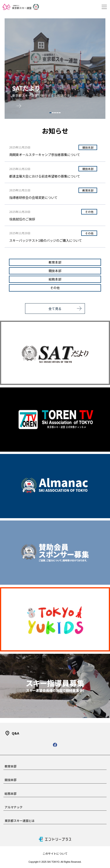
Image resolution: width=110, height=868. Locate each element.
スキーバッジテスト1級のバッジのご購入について (46, 240)
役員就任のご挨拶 (22, 219)
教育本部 (88, 190)
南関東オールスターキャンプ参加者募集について (45, 154)
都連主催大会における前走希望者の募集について (45, 176)
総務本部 (55, 279)
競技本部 (88, 147)
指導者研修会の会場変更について (33, 197)
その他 (89, 212)
